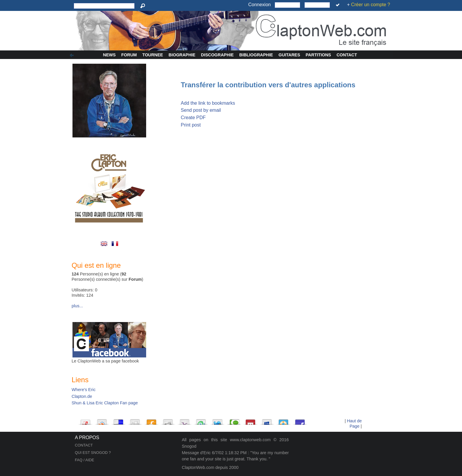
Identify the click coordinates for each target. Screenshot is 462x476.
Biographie (182, 55)
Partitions (318, 55)
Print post (191, 125)
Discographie (217, 55)
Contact (347, 55)
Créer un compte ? (371, 5)
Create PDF (193, 118)
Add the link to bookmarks (208, 103)
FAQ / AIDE (84, 460)
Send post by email (201, 110)
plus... (77, 306)
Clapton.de (82, 396)
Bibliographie (256, 55)
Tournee (153, 55)
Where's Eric (84, 390)
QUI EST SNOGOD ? (93, 453)
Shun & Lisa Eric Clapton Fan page (105, 403)
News (109, 55)
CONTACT (84, 445)
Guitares (289, 55)
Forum (129, 55)
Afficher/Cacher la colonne (73, 55)
